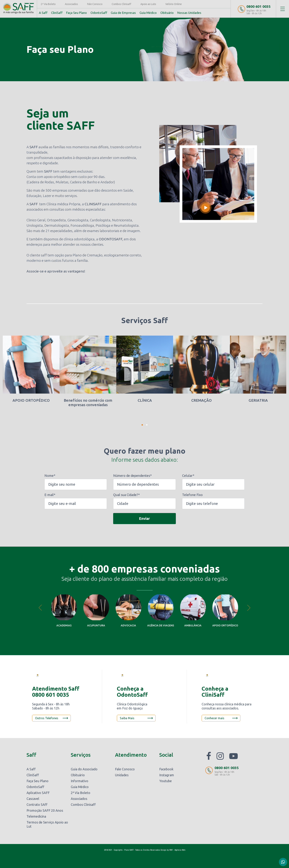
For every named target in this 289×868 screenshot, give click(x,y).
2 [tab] (147, 425)
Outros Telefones (47, 718)
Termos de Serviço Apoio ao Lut (47, 824)
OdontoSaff (99, 13)
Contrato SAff (37, 804)
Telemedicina (36, 816)
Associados (72, 4)
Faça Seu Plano (77, 13)
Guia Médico (148, 13)
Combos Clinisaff (122, 4)
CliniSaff (57, 13)
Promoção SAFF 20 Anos (45, 810)
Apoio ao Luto (149, 4)
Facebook (166, 769)
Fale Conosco (95, 4)
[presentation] (72, 519)
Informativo (80, 781)
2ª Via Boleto (49, 4)
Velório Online (174, 4)
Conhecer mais (214, 718)
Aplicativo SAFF (38, 793)
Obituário (167, 13)
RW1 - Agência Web (177, 850)
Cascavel (33, 799)
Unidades (122, 775)
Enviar (144, 518)
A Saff (43, 13)
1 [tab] (142, 425)
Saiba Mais (127, 718)
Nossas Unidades (190, 13)
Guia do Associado (84, 769)
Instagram (167, 775)
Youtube (166, 781)
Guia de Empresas (124, 13)
